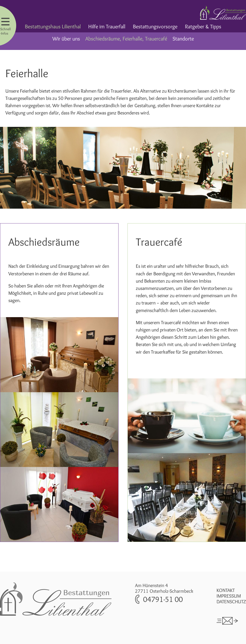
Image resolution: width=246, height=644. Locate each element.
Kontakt (226, 590)
